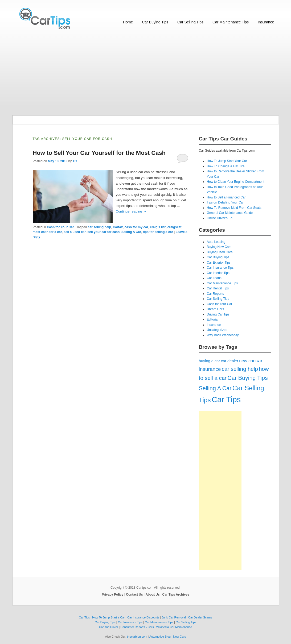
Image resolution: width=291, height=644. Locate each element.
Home (128, 22)
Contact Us (134, 595)
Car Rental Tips (218, 288)
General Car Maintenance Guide (230, 213)
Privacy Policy (112, 595)
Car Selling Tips (190, 22)
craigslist (175, 227)
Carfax (118, 227)
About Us (152, 595)
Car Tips (226, 399)
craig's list (158, 227)
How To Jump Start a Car (108, 617)
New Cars (179, 637)
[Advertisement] (146, 73)
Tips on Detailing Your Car (225, 202)
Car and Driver (109, 627)
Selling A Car (131, 232)
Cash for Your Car (60, 227)
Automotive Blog (160, 637)
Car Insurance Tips (220, 268)
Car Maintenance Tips (231, 22)
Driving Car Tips (218, 314)
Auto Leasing (216, 242)
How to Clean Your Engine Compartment (236, 182)
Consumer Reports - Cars (137, 627)
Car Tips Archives (176, 595)
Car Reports (216, 294)
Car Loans (214, 278)
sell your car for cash (104, 232)
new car (247, 361)
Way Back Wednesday (223, 335)
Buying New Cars (219, 247)
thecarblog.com (137, 637)
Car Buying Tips (155, 22)
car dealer (230, 361)
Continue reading (131, 211)
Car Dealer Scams (200, 617)
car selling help (99, 227)
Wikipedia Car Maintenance (174, 627)
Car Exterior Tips (219, 263)
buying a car (210, 361)
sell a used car (75, 232)
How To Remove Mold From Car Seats (234, 208)
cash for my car (136, 227)
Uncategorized (217, 330)
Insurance (266, 22)
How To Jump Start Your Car (227, 161)
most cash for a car (47, 232)
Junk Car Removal (174, 617)
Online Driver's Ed (220, 218)
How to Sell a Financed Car (226, 197)
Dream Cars (216, 309)
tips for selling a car (158, 232)
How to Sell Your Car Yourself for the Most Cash (99, 153)
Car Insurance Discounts (143, 617)
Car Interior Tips (218, 273)
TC (75, 161)
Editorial (213, 319)
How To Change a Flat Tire (226, 166)
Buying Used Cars (220, 252)
